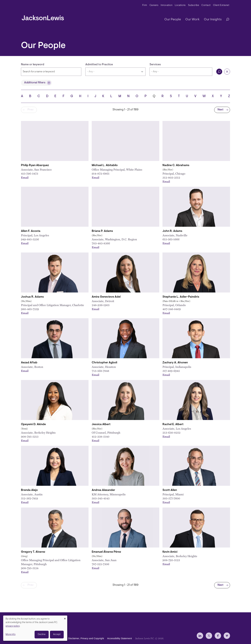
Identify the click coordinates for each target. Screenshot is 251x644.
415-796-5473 (30, 173)
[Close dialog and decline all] (65, 618)
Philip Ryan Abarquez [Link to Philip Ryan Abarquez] (35, 165)
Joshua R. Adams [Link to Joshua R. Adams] (32, 297)
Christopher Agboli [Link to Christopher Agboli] (104, 363)
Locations (180, 5)
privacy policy (13, 626)
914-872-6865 (101, 173)
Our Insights (213, 20)
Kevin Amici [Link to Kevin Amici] (170, 552)
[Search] (226, 20)
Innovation (167, 5)
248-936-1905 (101, 305)
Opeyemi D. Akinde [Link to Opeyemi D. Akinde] (33, 424)
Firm (145, 5)
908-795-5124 (30, 568)
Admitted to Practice (99, 65)
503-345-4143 (101, 498)
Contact (206, 5)
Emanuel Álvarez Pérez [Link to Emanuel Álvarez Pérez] (106, 552)
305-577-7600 (171, 498)
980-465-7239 (30, 309)
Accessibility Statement (119, 638)
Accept (57, 634)
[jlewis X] (209, 636)
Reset (227, 72)
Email (25, 177)
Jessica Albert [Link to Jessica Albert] (101, 424)
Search (219, 72)
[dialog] (35, 628)
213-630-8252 (171, 432)
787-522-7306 (100, 564)
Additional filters (35, 83)
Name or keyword (33, 65)
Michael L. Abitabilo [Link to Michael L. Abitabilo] (105, 165)
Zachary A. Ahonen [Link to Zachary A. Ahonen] (175, 363)
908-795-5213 (30, 436)
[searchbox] (181, 72)
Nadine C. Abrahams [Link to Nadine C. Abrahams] (176, 165)
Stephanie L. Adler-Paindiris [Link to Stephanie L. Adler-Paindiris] (181, 297)
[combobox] (181, 72)
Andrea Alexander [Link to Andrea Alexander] (103, 490)
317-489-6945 (171, 371)
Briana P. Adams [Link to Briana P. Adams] (102, 231)
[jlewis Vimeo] (227, 636)
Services (155, 65)
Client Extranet (221, 5)
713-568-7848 (100, 371)
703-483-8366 (101, 243)
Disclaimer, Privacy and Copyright (86, 638)
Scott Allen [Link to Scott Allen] (170, 490)
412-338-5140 (101, 436)
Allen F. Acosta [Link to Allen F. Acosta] (31, 231)
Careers (154, 5)
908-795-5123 (171, 560)
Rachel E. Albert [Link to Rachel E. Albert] (173, 424)
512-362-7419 (29, 498)
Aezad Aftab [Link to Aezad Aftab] (29, 363)
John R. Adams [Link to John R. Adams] (172, 231)
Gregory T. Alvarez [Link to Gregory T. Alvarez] (33, 552)
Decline (42, 634)
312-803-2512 (171, 177)
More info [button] (11, 634)
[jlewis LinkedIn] (200, 636)
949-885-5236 (30, 239)
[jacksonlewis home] (43, 17)
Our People (173, 20)
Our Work (192, 20)
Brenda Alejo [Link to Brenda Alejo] (29, 490)
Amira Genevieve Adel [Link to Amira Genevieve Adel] (106, 297)
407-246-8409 (172, 309)
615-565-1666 (171, 239)
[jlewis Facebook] (218, 636)
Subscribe (194, 5)
